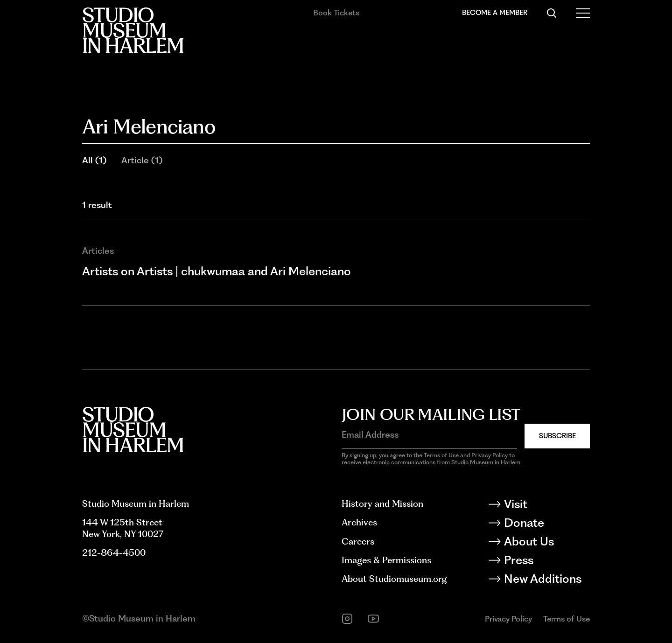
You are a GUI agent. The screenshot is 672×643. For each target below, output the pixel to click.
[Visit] (546, 506)
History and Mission (382, 504)
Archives (359, 522)
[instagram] (347, 619)
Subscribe (557, 436)
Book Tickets (336, 13)
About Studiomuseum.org (394, 579)
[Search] (552, 13)
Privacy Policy (508, 619)
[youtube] (373, 619)
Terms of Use (567, 619)
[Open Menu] (583, 13)
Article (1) (142, 160)
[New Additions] (546, 580)
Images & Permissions (386, 560)
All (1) (94, 160)
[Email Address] (429, 435)
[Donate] (546, 524)
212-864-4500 (114, 553)
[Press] (546, 562)
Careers (358, 542)
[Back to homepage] (133, 30)
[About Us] (546, 543)
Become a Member (495, 13)
